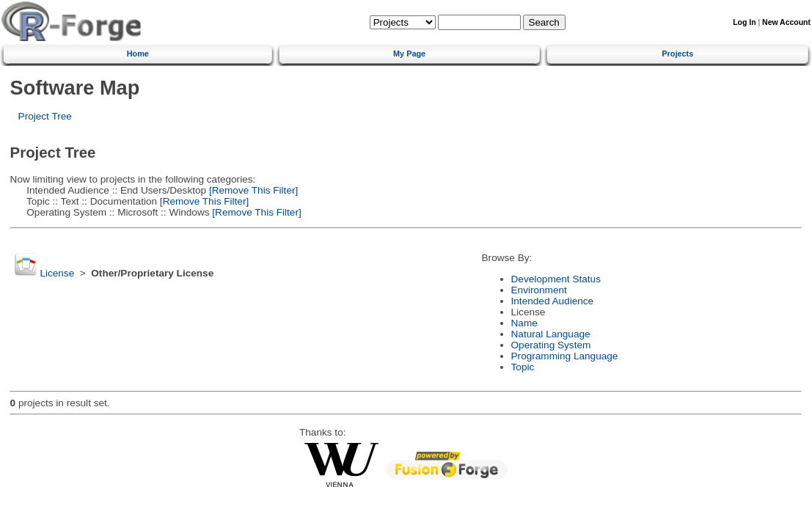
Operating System (551, 345)
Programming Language (565, 356)
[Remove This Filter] (252, 190)
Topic (523, 367)
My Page (409, 54)
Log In (744, 22)
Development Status (556, 279)
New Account (786, 22)
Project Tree (45, 116)
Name (524, 323)
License (57, 273)
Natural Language (551, 334)
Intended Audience (553, 301)
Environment (539, 290)
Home (138, 54)
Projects (677, 54)
